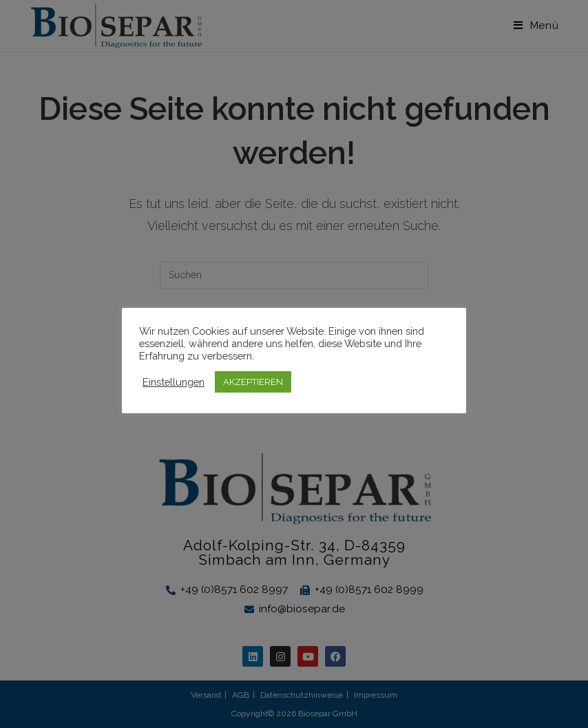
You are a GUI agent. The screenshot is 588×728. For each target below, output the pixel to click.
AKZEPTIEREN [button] (253, 382)
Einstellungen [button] (174, 382)
